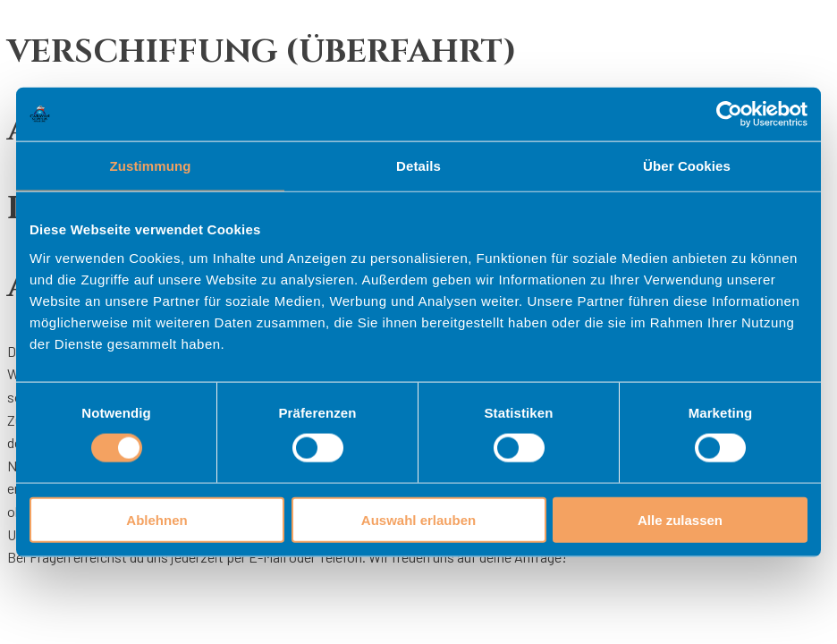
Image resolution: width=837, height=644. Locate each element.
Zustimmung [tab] (151, 166)
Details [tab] (418, 166)
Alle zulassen (680, 519)
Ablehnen (156, 519)
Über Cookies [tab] (687, 166)
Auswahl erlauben (418, 519)
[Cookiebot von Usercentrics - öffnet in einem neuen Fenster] (729, 114)
